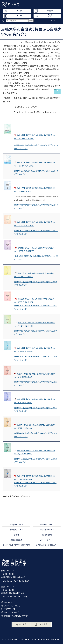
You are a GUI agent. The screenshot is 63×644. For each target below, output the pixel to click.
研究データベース (47, 540)
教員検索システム (47, 525)
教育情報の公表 (16, 540)
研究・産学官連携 (31, 42)
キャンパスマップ (11, 613)
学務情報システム (16, 530)
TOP (21, 42)
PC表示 (23, 624)
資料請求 (50, 11)
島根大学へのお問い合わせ (16, 616)
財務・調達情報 (47, 535)
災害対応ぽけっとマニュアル (47, 545)
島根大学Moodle (47, 530)
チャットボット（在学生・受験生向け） (16, 545)
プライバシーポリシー (13, 606)
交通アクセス (10, 609)
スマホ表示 (43, 624)
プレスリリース (50, 16)
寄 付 (19, 11)
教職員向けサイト (16, 525)
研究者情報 (43, 42)
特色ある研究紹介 (55, 42)
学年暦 (16, 535)
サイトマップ (9, 603)
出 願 (19, 16)
